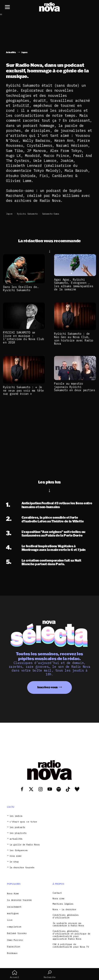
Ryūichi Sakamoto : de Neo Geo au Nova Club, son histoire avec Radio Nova (74, 339)
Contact (57, 893)
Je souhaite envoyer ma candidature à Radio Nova (68, 925)
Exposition (13, 946)
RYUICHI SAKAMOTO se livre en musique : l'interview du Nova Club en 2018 (23, 337)
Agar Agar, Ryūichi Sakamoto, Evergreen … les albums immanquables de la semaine (74, 284)
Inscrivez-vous (48, 687)
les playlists (18, 833)
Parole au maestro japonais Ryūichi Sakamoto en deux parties (74, 387)
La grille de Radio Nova (25, 845)
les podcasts (17, 827)
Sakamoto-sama (51, 214)
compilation (14, 927)
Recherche (49, 974)
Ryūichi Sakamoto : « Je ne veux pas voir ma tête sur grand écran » (23, 390)
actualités (16, 839)
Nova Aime (13, 893)
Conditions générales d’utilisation (65, 916)
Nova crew (58, 899)
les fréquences (19, 850)
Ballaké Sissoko (17, 933)
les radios (16, 816)
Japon (9, 214)
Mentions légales (63, 904)
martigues (13, 913)
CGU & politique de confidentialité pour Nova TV (71, 946)
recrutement (14, 907)
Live (10, 920)
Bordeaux (12, 953)
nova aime (15, 856)
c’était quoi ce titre (23, 822)
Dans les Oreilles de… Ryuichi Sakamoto (21, 289)
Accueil (14, 974)
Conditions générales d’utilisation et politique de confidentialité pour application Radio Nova (71, 935)
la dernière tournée (22, 868)
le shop (14, 862)
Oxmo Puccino (15, 940)
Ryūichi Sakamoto (27, 214)
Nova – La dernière (64, 910)
